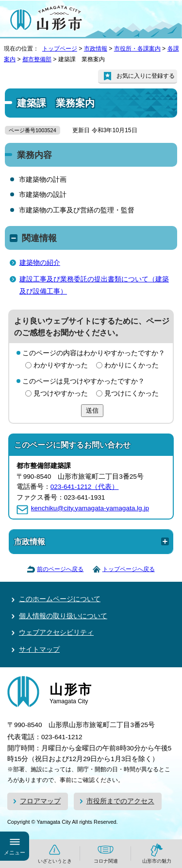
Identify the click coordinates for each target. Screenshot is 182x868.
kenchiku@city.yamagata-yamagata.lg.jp (90, 508)
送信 (92, 410)
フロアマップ (40, 801)
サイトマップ (39, 650)
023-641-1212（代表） (85, 487)
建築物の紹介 (40, 263)
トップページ (60, 49)
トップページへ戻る (129, 569)
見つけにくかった (132, 393)
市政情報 (96, 49)
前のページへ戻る (60, 569)
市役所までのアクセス (120, 801)
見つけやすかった (61, 393)
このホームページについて (60, 599)
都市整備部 (37, 59)
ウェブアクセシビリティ (56, 633)
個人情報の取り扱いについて (63, 616)
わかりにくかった (132, 365)
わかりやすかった (61, 365)
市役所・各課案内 (137, 49)
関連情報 (39, 238)
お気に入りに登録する (146, 76)
